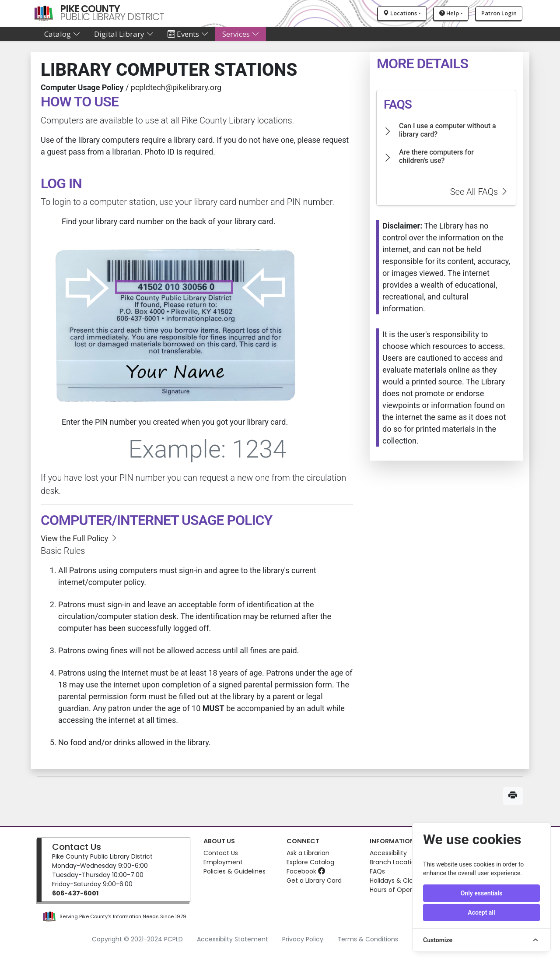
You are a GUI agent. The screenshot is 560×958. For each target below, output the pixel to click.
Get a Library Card (314, 881)
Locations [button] (400, 13)
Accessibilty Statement (233, 939)
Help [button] (449, 13)
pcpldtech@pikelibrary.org (176, 87)
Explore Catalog (310, 862)
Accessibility (388, 853)
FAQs (377, 871)
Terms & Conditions (368, 939)
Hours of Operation (399, 890)
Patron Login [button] (499, 13)
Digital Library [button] (124, 34)
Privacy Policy (303, 939)
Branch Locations (396, 862)
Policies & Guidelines (234, 871)
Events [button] (188, 34)
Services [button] (241, 34)
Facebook (306, 871)
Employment (223, 862)
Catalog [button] (62, 34)
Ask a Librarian (308, 853)
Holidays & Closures (399, 881)
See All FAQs (479, 192)
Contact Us (77, 847)
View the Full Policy (79, 538)
